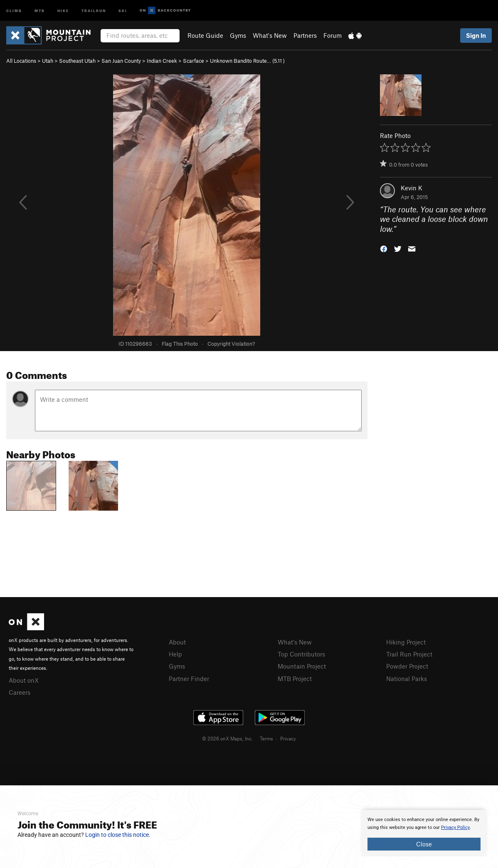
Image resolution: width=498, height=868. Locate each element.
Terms (266, 738)
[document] (424, 833)
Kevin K (412, 188)
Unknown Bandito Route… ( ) (247, 61)
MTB (40, 10)
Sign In (476, 35)
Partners (305, 35)
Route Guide (205, 35)
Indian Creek (162, 61)
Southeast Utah (77, 61)
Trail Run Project (409, 654)
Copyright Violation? (231, 344)
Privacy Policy (455, 827)
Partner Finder (189, 679)
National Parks (407, 679)
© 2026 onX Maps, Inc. (227, 738)
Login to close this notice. (118, 835)
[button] (384, 248)
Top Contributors (301, 654)
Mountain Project (302, 666)
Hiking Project (406, 642)
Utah (48, 61)
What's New (270, 35)
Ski (123, 10)
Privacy (288, 738)
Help (175, 654)
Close (424, 844)
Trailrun (94, 10)
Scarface (194, 61)
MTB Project (295, 679)
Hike (63, 10)
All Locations (21, 61)
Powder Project (407, 666)
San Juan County (121, 61)
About (177, 642)
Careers (20, 692)
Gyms (238, 35)
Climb (14, 10)
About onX (24, 680)
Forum (333, 35)
